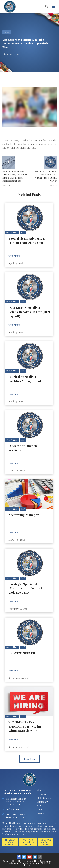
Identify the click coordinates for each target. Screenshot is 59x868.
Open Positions (12, 233)
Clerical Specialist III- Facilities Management (25, 379)
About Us (41, 790)
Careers (41, 813)
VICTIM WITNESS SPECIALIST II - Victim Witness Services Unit (25, 726)
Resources (42, 809)
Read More (14, 256)
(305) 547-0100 (12, 809)
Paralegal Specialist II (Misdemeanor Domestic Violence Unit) (26, 588)
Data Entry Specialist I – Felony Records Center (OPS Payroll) (29, 312)
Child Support (44, 798)
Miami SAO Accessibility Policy (28, 842)
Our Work (41, 794)
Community (43, 802)
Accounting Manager (24, 515)
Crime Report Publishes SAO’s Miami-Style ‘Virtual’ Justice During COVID (45, 176)
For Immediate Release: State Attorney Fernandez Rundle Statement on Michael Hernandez (15, 176)
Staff (23, 233)
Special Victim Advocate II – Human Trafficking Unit (28, 241)
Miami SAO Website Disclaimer (10, 842)
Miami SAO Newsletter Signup (46, 842)
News (7, 32)
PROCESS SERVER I (23, 653)
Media (40, 805)
